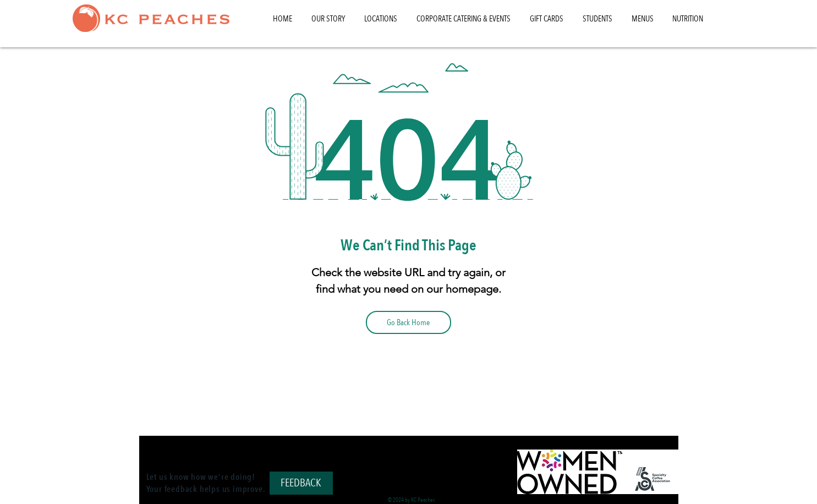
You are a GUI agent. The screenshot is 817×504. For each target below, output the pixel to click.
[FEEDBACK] (301, 483)
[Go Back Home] (408, 322)
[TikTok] (390, 452)
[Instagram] (427, 452)
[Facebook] (409, 452)
